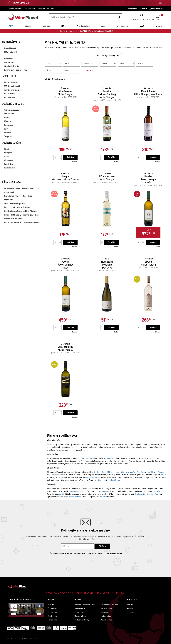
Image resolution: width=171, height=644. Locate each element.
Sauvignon (8, 153)
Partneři (130, 609)
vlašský (134, 472)
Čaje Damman (9, 62)
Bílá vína (51, 605)
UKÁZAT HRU (109, 31)
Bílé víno (7, 118)
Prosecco (7, 133)
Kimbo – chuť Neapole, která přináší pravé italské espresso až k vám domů (22, 217)
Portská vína (52, 620)
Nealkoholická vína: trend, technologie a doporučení (19, 198)
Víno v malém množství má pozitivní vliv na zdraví (22, 223)
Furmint (54, 475)
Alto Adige (98, 480)
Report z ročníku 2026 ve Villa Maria (17, 207)
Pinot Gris (150, 472)
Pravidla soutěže (107, 620)
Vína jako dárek (10, 98)
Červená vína (53, 609)
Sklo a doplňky (123, 26)
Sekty (6, 129)
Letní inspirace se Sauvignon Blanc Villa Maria (21, 211)
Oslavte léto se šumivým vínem (15, 204)
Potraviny (28, 26)
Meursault (106, 491)
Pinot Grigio (89, 458)
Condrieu (79, 497)
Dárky (103, 26)
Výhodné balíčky (83, 26)
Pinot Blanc (141, 472)
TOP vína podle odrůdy (12, 86)
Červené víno (9, 114)
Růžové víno (9, 121)
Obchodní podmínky (82, 620)
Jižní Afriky (157, 491)
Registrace (105, 612)
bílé (46, 79)
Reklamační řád (106, 609)
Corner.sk (130, 612)
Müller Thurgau (58, 79)
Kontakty (159, 26)
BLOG (142, 26)
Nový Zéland (116, 480)
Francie (72, 497)
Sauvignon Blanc (100, 472)
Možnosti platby (80, 616)
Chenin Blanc (110, 458)
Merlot (7, 157)
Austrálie (61, 494)
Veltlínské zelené (113, 472)
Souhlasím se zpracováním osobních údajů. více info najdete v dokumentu (86, 553)
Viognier (158, 494)
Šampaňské (8, 137)
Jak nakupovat (80, 609)
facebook (133, 9)
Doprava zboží (79, 612)
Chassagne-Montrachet (78, 491)
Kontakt (130, 605)
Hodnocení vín (106, 616)
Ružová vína (52, 612)
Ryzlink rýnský (9, 164)
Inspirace (46, 26)
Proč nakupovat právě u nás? (85, 605)
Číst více (159, 48)
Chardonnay (9, 160)
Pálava (6, 149)
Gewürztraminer (140, 494)
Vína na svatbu (9, 94)
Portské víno (9, 125)
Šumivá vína (52, 616)
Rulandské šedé (10, 168)
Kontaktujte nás (156, 9)
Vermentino (162, 472)
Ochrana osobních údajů (114, 554)
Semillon (150, 494)
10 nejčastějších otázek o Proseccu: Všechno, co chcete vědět (21, 190)
